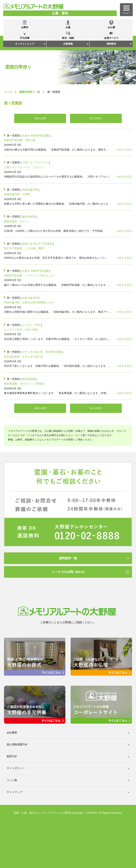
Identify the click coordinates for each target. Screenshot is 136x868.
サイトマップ (14, 792)
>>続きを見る (124, 150)
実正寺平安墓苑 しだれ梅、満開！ (25, 248)
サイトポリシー (16, 768)
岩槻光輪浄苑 (30, 190)
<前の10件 (40, 118)
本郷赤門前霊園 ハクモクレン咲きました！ (30, 275)
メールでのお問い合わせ (68, 572)
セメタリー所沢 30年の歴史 (21, 330)
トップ (8, 92)
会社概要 (12, 733)
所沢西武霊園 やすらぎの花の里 (24, 357)
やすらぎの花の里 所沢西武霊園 (42, 352)
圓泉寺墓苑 (29, 217)
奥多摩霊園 (29, 379)
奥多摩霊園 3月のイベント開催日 (24, 384)
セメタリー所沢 (31, 325)
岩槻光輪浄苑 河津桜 (17, 194)
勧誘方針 (12, 756)
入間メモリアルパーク (35, 163)
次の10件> (96, 118)
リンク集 (12, 780)
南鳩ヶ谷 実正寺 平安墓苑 (37, 244)
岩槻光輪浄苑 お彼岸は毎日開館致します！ (30, 302)
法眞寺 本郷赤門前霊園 (36, 136)
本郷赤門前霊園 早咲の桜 (20, 140)
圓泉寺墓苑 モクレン (17, 221)
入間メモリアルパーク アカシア (24, 167)
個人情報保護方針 (17, 744)
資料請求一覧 (68, 558)
